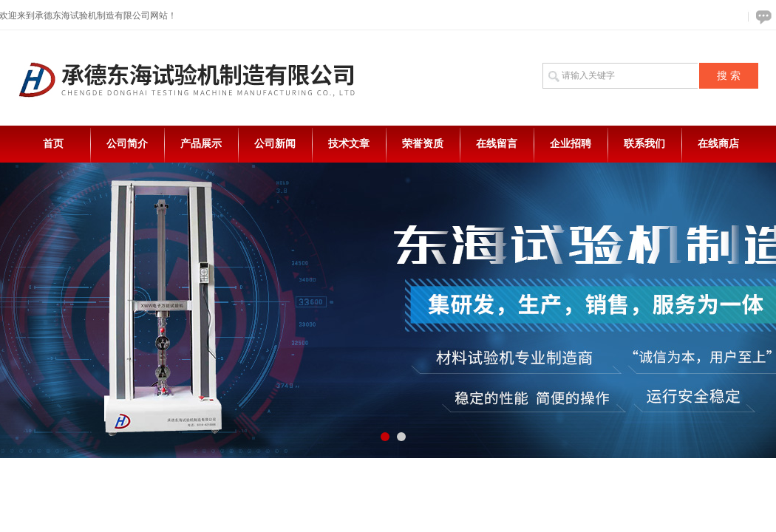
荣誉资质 (423, 144)
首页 (53, 144)
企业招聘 (571, 144)
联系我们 (644, 144)
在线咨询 (761, 17)
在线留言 (497, 144)
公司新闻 (275, 144)
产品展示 (201, 144)
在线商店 (718, 144)
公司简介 (127, 144)
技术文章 (349, 144)
